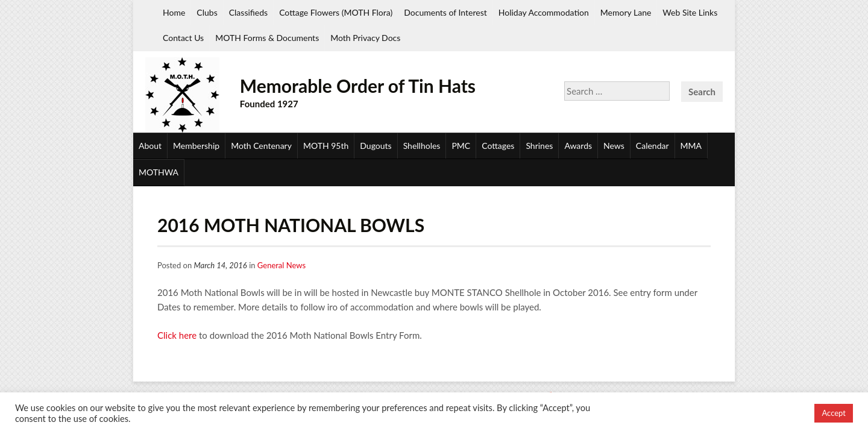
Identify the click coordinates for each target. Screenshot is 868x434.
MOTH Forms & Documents (267, 38)
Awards (578, 146)
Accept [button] (834, 413)
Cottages (498, 146)
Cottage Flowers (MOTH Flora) (336, 12)
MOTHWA (159, 172)
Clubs (207, 12)
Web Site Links (690, 12)
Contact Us (183, 38)
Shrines (539, 146)
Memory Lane (626, 12)
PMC (461, 146)
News (614, 146)
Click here (177, 335)
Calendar (653, 146)
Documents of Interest (445, 12)
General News (281, 265)
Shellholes (422, 146)
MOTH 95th (326, 146)
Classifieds (248, 12)
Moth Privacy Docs (365, 38)
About (150, 146)
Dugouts (376, 146)
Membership (196, 146)
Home (174, 12)
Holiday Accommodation (544, 12)
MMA (691, 146)
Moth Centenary (261, 146)
